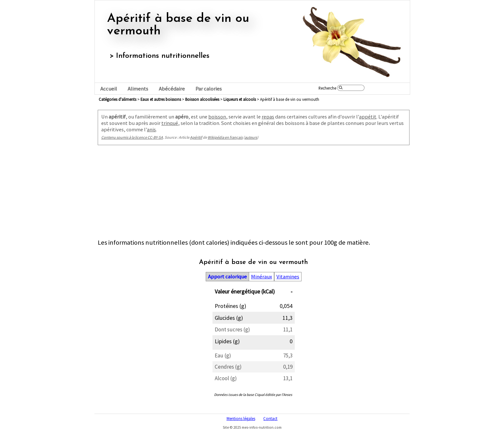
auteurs (251, 137)
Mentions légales (241, 418)
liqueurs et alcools (240, 99)
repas (268, 117)
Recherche (327, 88)
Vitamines (288, 277)
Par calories (209, 89)
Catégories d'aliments (117, 99)
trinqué (170, 123)
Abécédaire (172, 89)
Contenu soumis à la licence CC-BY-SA (132, 137)
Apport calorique (227, 277)
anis (151, 129)
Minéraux (261, 277)
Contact (270, 418)
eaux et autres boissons (161, 99)
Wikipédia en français (225, 137)
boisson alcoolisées (202, 99)
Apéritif (196, 137)
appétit (368, 117)
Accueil (109, 89)
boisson (217, 117)
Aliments (138, 89)
